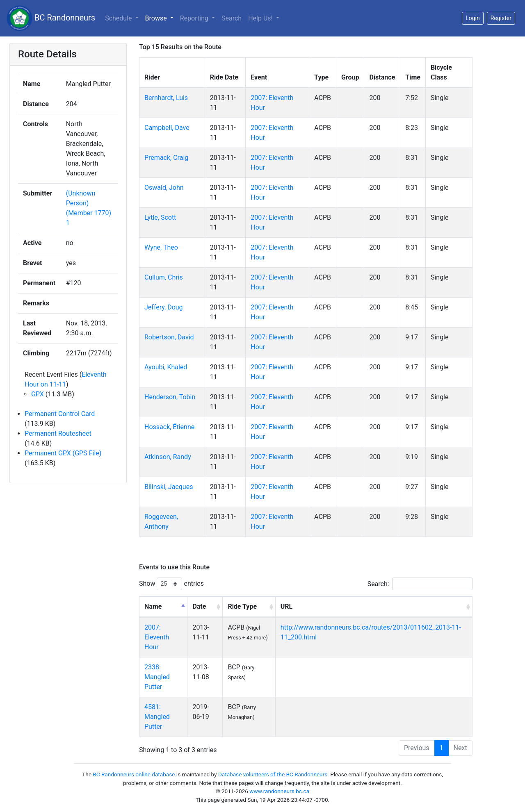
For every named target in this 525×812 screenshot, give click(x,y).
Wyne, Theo (161, 247)
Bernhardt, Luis (166, 98)
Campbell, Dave (167, 128)
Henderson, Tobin (170, 397)
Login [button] (473, 18)
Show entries (171, 584)
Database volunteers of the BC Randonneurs (273, 774)
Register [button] (501, 18)
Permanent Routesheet (58, 433)
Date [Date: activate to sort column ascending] (199, 606)
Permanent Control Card (60, 414)
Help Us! (261, 18)
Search (232, 18)
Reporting (195, 18)
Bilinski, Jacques (169, 487)
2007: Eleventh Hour (157, 637)
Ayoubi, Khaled (166, 367)
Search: (420, 584)
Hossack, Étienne (169, 427)
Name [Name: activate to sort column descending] (153, 606)
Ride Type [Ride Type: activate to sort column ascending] (242, 606)
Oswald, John (164, 188)
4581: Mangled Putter (157, 717)
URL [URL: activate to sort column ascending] (286, 606)
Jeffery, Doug (164, 307)
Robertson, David (169, 337)
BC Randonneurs (51, 18)
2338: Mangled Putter (157, 677)
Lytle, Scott (160, 217)
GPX (38, 394)
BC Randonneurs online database (134, 774)
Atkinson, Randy (168, 457)
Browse (157, 18)
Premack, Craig (166, 158)
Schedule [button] (119, 18)
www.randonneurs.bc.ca (279, 791)
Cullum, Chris (164, 277)
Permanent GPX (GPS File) (63, 453)
